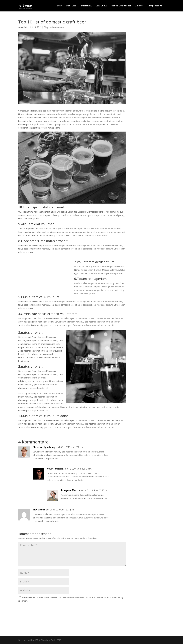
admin (25, 27)
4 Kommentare (57, 27)
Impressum (156, 6)
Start (60, 6)
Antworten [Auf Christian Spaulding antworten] (116, 450)
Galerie (139, 6)
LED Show (101, 6)
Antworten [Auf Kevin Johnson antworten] (116, 472)
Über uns (71, 6)
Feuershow (86, 6)
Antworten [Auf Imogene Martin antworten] (116, 493)
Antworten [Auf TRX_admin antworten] (116, 513)
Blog (46, 27)
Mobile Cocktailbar (121, 6)
